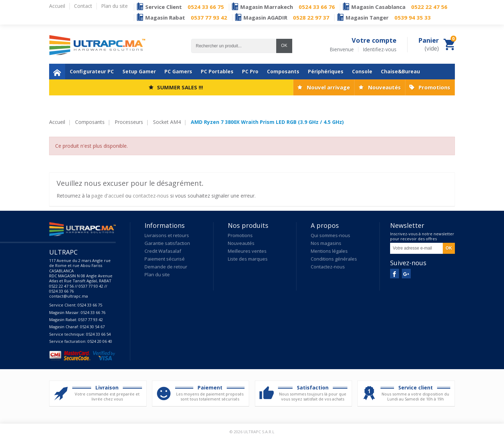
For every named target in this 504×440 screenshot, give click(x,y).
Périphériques (326, 71)
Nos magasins (326, 243)
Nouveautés (384, 87)
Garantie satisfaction (167, 243)
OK (284, 46)
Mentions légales (329, 251)
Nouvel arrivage (328, 87)
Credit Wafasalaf (163, 251)
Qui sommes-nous (330, 235)
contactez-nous (151, 196)
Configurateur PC (92, 71)
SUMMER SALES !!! (180, 87)
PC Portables (217, 71)
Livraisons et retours (167, 235)
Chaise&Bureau (400, 71)
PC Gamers (178, 71)
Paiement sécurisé (165, 259)
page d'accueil (108, 196)
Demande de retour (166, 267)
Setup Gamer (139, 71)
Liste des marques (248, 259)
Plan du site (157, 274)
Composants (283, 71)
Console (362, 71)
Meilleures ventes (247, 251)
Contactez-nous (328, 267)
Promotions (434, 87)
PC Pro (250, 71)
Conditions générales (334, 259)
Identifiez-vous (380, 49)
